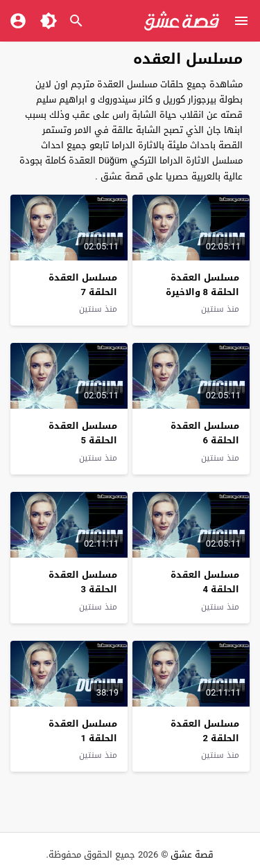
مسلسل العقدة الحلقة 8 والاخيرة (202, 285)
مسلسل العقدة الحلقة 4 (205, 582)
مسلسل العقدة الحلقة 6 (205, 433)
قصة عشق (192, 854)
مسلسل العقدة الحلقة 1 (83, 731)
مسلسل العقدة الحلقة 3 (83, 582)
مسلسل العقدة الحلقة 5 (83, 433)
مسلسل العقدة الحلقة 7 (83, 285)
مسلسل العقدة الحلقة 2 (205, 731)
